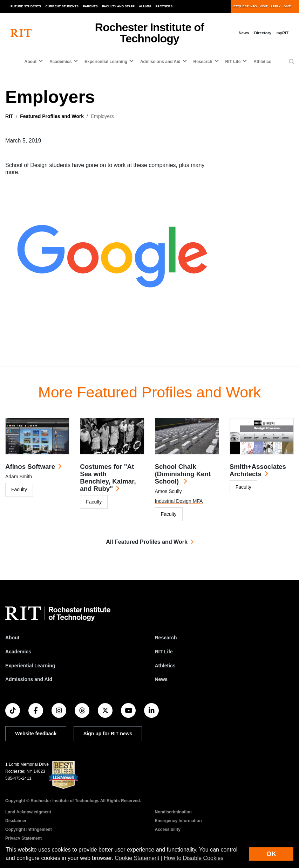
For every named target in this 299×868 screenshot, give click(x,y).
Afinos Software (30, 467)
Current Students (62, 6)
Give (287, 6)
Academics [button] (60, 62)
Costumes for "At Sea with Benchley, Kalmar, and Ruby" (108, 478)
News (244, 33)
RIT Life (164, 652)
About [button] (31, 62)
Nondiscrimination (173, 812)
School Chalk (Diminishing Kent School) (183, 474)
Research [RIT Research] (166, 638)
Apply (276, 6)
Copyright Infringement (29, 829)
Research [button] (203, 62)
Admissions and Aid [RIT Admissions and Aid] (29, 679)
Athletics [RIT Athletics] (165, 666)
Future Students (26, 6)
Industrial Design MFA (179, 501)
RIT (9, 116)
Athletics (262, 62)
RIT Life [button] (233, 62)
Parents (90, 6)
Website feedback (36, 734)
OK (271, 854)
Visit (264, 6)
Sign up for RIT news (108, 734)
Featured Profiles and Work (52, 116)
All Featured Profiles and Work (147, 542)
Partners (164, 6)
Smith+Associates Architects (258, 470)
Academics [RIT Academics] (18, 652)
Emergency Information (178, 821)
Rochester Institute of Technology (149, 33)
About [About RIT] (12, 638)
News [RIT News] (161, 679)
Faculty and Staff (118, 6)
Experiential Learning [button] (106, 62)
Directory (263, 33)
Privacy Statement (23, 838)
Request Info (245, 6)
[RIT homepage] (21, 33)
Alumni (145, 6)
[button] (292, 62)
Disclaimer (16, 821)
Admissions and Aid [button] (160, 62)
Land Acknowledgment (28, 812)
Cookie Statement (137, 858)
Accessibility (168, 829)
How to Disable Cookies (194, 858)
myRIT (283, 33)
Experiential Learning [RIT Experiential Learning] (30, 666)
